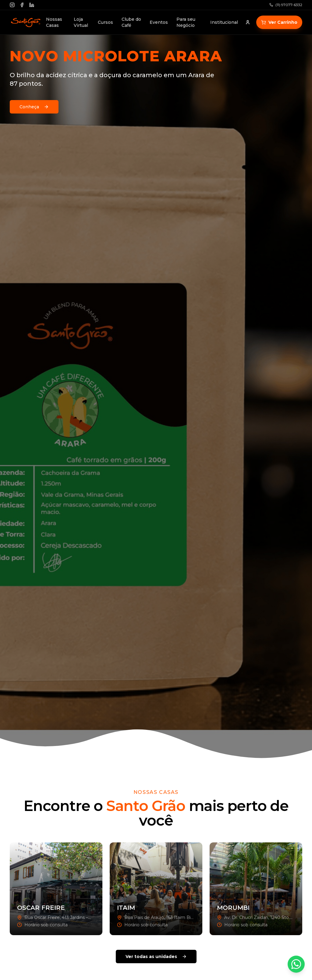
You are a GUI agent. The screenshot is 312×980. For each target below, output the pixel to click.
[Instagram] (12, 5)
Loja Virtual (81, 22)
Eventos (159, 22)
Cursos (105, 22)
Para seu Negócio (186, 22)
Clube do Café (131, 22)
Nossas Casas (54, 22)
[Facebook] (22, 5)
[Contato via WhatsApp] (296, 964)
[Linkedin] (32, 5)
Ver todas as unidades (156, 957)
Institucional (224, 22)
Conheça (34, 107)
